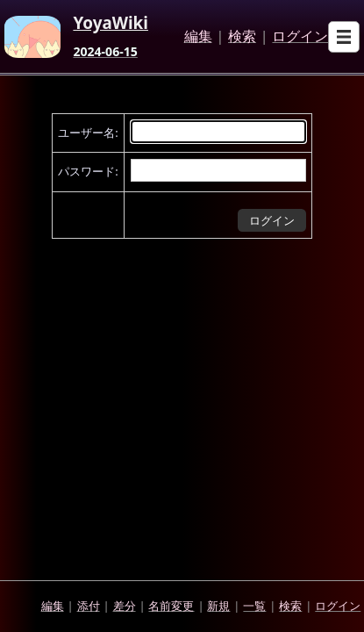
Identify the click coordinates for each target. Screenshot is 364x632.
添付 (89, 606)
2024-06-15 (105, 52)
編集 (198, 37)
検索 (242, 37)
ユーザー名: (88, 133)
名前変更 (171, 606)
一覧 (254, 606)
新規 (218, 606)
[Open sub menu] (344, 37)
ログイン (300, 37)
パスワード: (88, 171)
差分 (125, 606)
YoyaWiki (111, 24)
